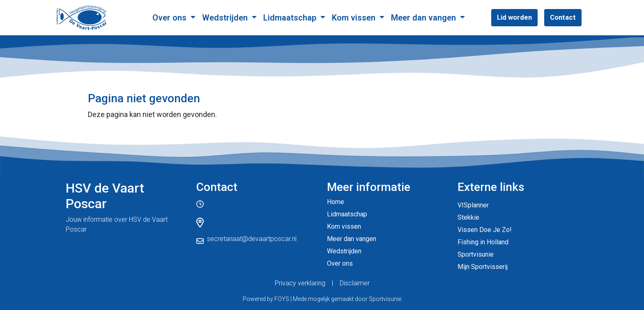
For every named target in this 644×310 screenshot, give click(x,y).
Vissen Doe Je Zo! (485, 230)
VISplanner (473, 205)
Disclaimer (355, 283)
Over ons (170, 18)
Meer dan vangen (424, 18)
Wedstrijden (226, 18)
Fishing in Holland (483, 242)
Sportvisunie (476, 254)
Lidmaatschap (291, 18)
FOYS (282, 299)
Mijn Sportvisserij (483, 267)
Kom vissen (355, 18)
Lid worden (514, 17)
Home (336, 202)
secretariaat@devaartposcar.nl (252, 239)
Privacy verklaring (300, 283)
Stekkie (468, 217)
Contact (563, 17)
